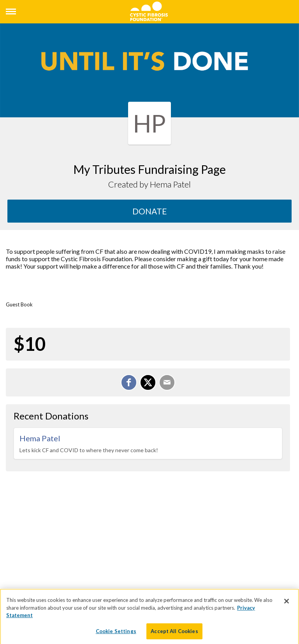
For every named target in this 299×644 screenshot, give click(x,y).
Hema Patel (40, 438)
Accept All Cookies (174, 634)
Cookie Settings (116, 634)
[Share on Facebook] (129, 382)
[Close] (287, 604)
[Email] (167, 382)
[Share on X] (148, 382)
